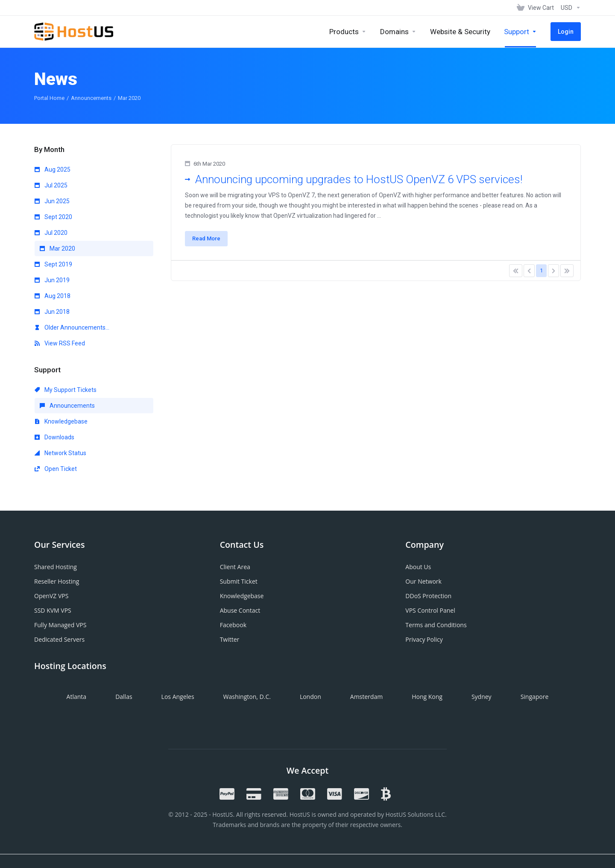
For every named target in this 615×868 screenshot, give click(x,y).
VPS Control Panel (430, 610)
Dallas (124, 697)
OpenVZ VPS (51, 596)
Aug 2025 (53, 170)
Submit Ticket (239, 581)
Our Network (423, 581)
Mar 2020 (57, 248)
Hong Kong (427, 697)
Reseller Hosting (57, 581)
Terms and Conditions (436, 625)
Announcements (91, 98)
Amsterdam (366, 697)
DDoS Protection (428, 596)
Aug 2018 (53, 296)
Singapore (535, 697)
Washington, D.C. (247, 697)
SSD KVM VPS (53, 610)
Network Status (60, 453)
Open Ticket (56, 469)
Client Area (235, 567)
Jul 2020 (51, 233)
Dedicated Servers (59, 639)
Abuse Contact (240, 610)
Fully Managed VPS (60, 625)
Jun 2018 (52, 312)
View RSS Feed (60, 343)
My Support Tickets (66, 390)
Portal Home (49, 98)
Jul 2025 (51, 185)
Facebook (233, 625)
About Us (418, 567)
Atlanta (77, 697)
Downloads (54, 437)
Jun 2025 (52, 201)
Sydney (482, 697)
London (310, 697)
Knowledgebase (61, 421)
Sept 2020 (53, 217)
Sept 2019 (53, 264)
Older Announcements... (72, 327)
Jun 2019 (52, 280)
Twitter (230, 639)
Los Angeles (178, 697)
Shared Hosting (56, 567)
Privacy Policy (424, 639)
